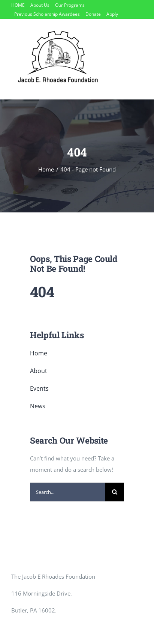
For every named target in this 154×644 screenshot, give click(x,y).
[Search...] (68, 492)
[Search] (115, 492)
